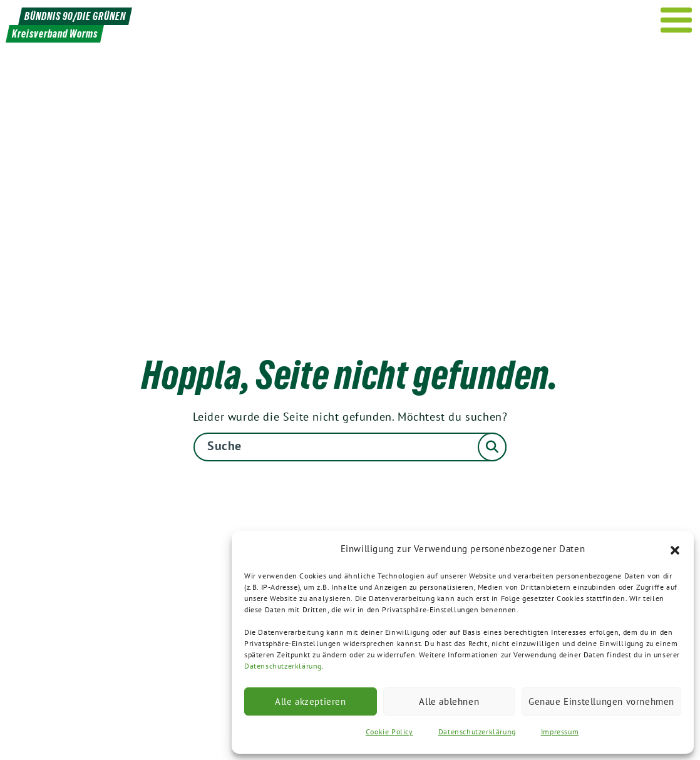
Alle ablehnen (449, 701)
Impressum (560, 732)
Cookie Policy (389, 732)
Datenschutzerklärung (283, 666)
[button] (675, 549)
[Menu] (677, 20)
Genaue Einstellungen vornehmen (601, 701)
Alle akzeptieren (311, 701)
